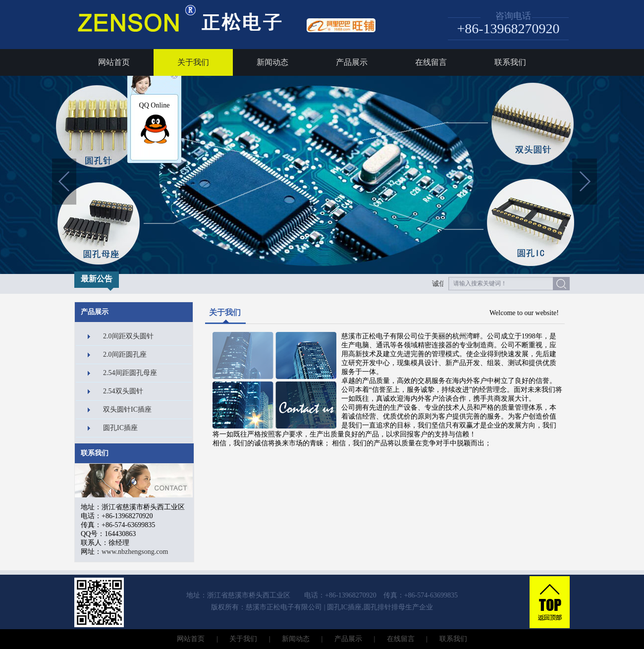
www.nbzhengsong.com (135, 552)
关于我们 (193, 62)
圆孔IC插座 (120, 428)
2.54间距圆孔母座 (130, 373)
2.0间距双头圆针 (128, 336)
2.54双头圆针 (123, 391)
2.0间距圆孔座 (125, 354)
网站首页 (114, 62)
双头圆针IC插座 (127, 409)
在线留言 (431, 62)
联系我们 (510, 62)
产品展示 (352, 62)
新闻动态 (272, 62)
